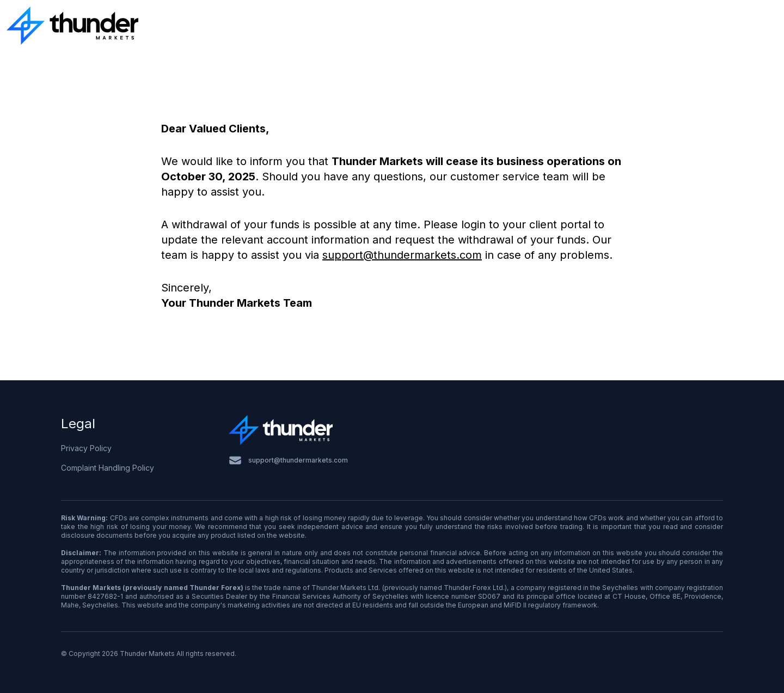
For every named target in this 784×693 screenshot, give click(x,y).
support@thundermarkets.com (402, 255)
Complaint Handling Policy (108, 468)
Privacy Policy (86, 448)
